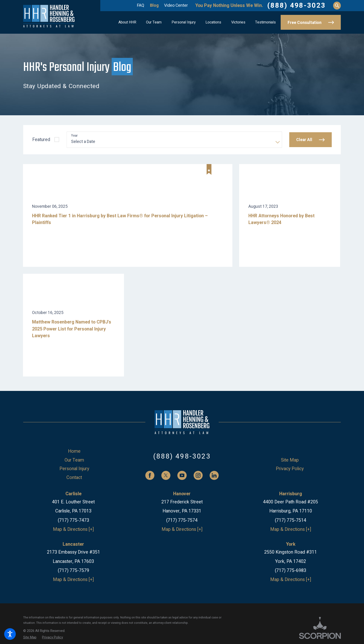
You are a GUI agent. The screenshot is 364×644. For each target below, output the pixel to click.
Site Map (290, 460)
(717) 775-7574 (182, 520)
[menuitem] (127, 22)
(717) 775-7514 (291, 520)
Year (74, 136)
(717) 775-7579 (73, 570)
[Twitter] (166, 475)
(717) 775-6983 (291, 570)
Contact (74, 477)
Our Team (74, 460)
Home (74, 451)
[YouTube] (182, 475)
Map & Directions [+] (73, 529)
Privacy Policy (290, 469)
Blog (154, 5)
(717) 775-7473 (73, 520)
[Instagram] (198, 475)
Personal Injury (74, 469)
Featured (41, 140)
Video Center (176, 5)
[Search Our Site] (337, 5)
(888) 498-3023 (296, 6)
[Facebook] (150, 475)
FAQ (141, 5)
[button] (10, 634)
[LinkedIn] (214, 475)
